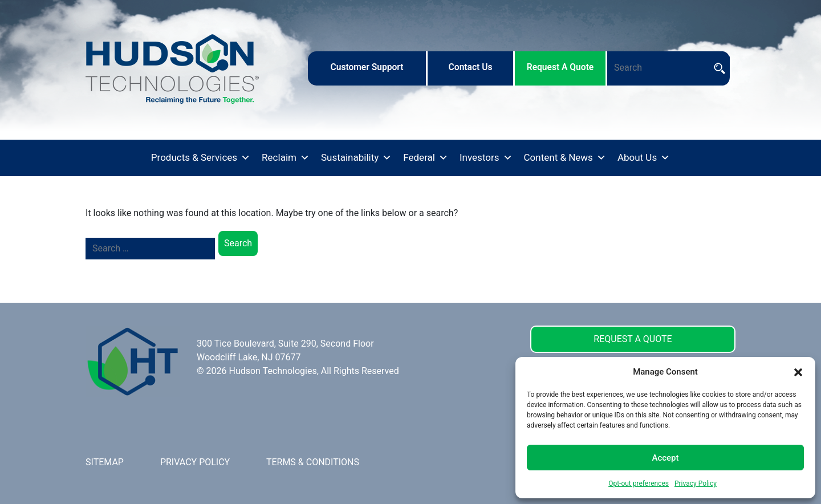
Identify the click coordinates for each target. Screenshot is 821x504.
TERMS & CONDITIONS (313, 462)
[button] (798, 372)
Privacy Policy (696, 483)
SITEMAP (105, 462)
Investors (486, 158)
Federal (426, 158)
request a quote (560, 67)
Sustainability (356, 158)
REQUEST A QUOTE (633, 339)
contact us (471, 67)
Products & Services (201, 158)
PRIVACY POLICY (195, 462)
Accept (665, 458)
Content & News (565, 158)
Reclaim (286, 158)
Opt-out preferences (639, 483)
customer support (367, 67)
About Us (644, 158)
